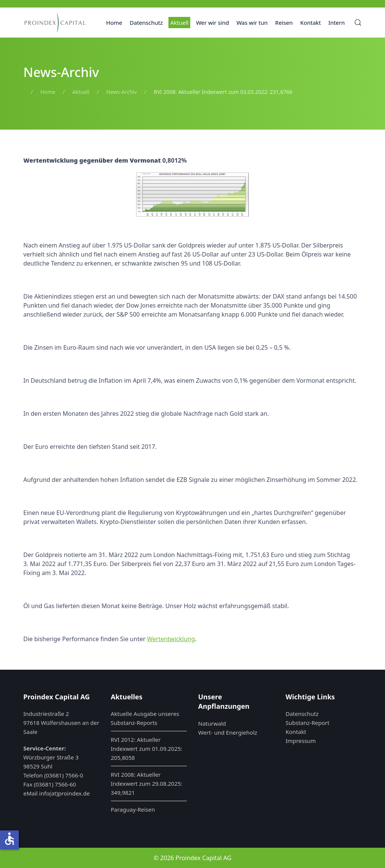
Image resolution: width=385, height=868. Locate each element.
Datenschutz (146, 23)
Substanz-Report (308, 723)
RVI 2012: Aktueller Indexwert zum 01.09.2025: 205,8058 (147, 749)
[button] (358, 23)
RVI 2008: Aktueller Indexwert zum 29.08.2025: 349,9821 (147, 783)
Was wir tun (252, 23)
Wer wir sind (212, 23)
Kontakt (310, 23)
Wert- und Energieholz (228, 732)
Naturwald (212, 723)
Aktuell (179, 23)
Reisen (284, 23)
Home (114, 23)
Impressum (301, 741)
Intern (336, 23)
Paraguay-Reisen (133, 809)
